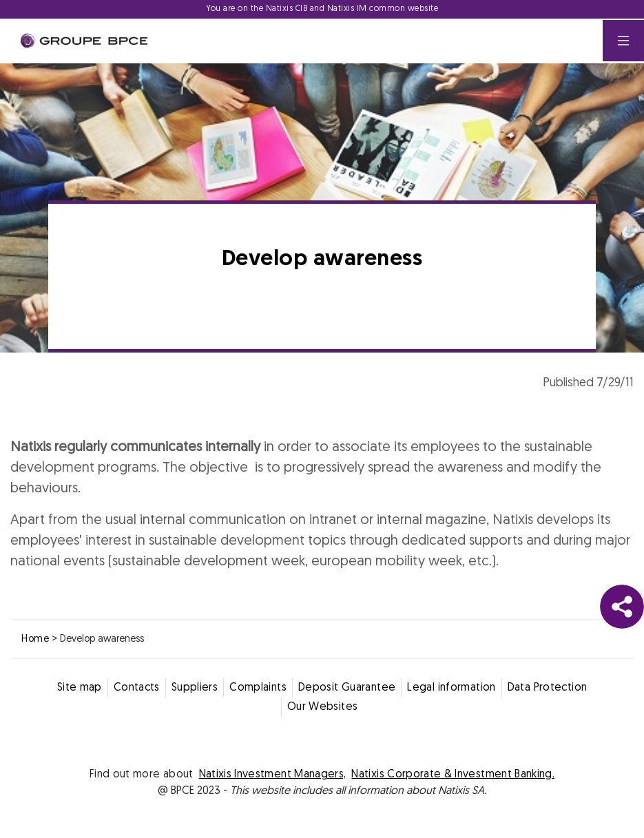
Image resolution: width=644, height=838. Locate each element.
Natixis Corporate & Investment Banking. (453, 775)
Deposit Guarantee (347, 688)
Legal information (451, 688)
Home (35, 639)
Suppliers (195, 688)
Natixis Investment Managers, (273, 775)
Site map (80, 688)
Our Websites (323, 707)
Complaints (258, 688)
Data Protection (548, 688)
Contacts (137, 688)
